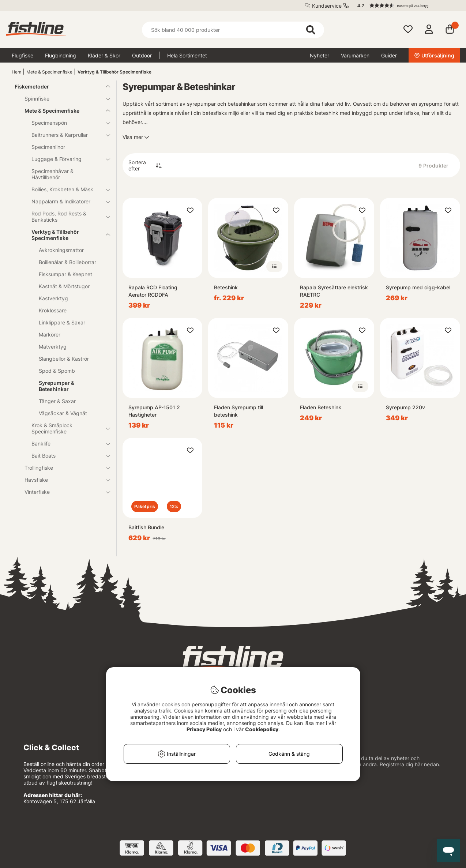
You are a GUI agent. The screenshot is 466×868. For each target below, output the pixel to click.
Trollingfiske (63, 468)
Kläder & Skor (104, 55)
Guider (389, 55)
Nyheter (320, 55)
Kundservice (327, 6)
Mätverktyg (53, 347)
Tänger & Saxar (57, 401)
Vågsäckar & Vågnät (63, 413)
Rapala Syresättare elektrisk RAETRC (334, 291)
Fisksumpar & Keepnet (65, 274)
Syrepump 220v (405, 407)
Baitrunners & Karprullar (66, 135)
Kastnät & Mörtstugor (64, 286)
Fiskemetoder (58, 87)
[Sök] (233, 30)
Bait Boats (66, 456)
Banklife (66, 444)
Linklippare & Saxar (62, 322)
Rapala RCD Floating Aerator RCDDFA (153, 291)
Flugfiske (22, 55)
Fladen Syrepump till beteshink (238, 411)
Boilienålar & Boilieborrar (67, 262)
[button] (405, 5)
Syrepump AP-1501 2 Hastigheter (154, 411)
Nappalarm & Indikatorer (66, 201)
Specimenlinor (48, 147)
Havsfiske (63, 480)
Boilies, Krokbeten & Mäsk (66, 189)
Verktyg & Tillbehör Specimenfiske (114, 72)
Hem (16, 72)
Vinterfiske (63, 492)
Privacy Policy (204, 729)
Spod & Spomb (57, 371)
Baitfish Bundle (146, 527)
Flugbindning (61, 55)
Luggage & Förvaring (66, 159)
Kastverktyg (53, 298)
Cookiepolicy (262, 729)
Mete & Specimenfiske (49, 72)
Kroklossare (53, 310)
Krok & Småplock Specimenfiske (66, 428)
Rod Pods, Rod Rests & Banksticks (66, 217)
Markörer (50, 335)
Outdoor (142, 55)
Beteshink (226, 287)
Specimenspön (66, 123)
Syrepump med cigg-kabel (418, 287)
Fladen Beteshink (321, 407)
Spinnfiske (63, 99)
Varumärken (355, 55)
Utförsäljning (434, 55)
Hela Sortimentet (187, 55)
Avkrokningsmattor (61, 250)
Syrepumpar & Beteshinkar (57, 386)
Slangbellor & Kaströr (64, 359)
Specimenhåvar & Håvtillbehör (52, 174)
